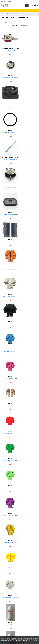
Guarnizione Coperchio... (10, 488)
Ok (22, 643)
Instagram (9, 1)
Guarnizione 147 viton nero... (29, 78)
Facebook (3, 1)
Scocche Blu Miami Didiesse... (29, 187)
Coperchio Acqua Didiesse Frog (10, 132)
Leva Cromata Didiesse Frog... (10, 105)
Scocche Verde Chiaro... (10, 269)
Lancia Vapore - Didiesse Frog (29, 406)
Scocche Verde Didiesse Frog (29, 242)
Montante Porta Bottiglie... (29, 132)
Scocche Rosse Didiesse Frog (10, 242)
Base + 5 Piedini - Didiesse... (10, 433)
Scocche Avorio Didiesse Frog (29, 160)
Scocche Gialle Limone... (29, 297)
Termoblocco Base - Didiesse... (29, 488)
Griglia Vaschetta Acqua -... (10, 461)
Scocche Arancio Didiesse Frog (10, 160)
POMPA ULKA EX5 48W (10, 50)
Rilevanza (19, 23)
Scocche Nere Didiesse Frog (10, 187)
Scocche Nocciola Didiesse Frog (29, 214)
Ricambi (29, 48)
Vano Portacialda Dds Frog (10, 78)
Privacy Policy (18, 643)
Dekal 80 (29, 324)
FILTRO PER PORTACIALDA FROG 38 (29, 50)
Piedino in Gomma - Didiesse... (29, 379)
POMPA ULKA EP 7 (10, 515)
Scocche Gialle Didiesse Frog (10, 297)
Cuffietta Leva (29, 351)
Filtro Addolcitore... (29, 461)
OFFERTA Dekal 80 (10, 351)
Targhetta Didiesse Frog (10, 379)
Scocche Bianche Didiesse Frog (10, 324)
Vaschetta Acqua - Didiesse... (29, 433)
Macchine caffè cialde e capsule (10, 48)
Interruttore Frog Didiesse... (10, 406)
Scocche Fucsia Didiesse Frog (10, 214)
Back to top (32, 528)
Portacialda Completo (29, 105)
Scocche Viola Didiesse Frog (29, 269)
